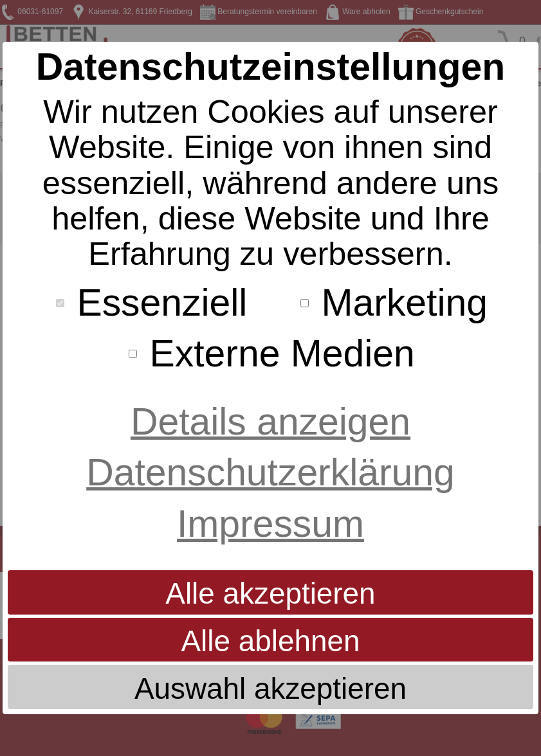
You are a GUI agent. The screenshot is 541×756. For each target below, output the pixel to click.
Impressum (270, 524)
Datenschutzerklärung (270, 472)
